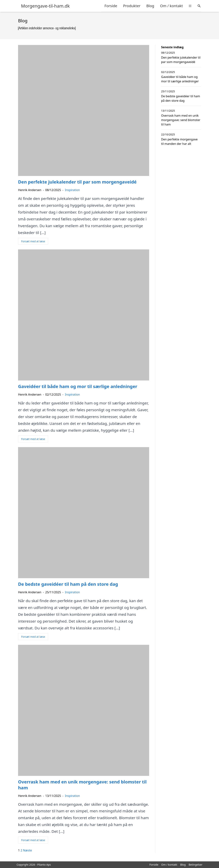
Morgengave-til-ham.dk (45, 6)
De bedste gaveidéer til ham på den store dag (181, 98)
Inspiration (72, 190)
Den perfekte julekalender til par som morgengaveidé (181, 60)
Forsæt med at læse (33, 241)
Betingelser (195, 865)
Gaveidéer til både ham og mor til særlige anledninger (180, 79)
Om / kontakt (171, 6)
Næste (27, 850)
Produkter (132, 6)
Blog (150, 6)
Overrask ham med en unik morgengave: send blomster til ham (181, 120)
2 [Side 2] (21, 850)
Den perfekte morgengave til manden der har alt (179, 142)
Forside (111, 6)
